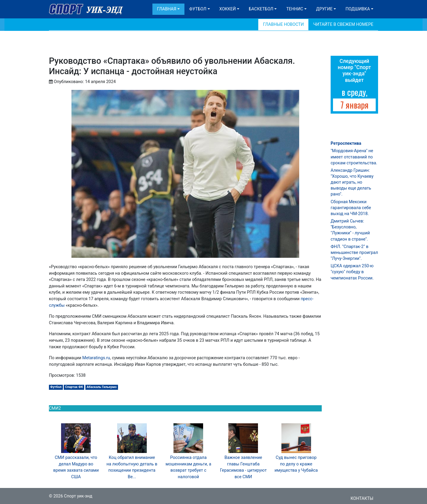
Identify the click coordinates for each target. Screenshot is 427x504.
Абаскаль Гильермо (102, 387)
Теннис (295, 9)
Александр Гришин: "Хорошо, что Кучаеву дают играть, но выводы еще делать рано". (352, 182)
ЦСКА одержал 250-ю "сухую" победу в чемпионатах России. (352, 272)
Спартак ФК (74, 387)
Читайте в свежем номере (343, 24)
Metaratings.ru (96, 358)
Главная (167, 9)
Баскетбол (261, 9)
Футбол (198, 9)
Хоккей (228, 9)
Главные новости (283, 24)
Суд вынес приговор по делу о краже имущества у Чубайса (296, 464)
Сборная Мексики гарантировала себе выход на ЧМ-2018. (351, 208)
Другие (324, 9)
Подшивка (358, 9)
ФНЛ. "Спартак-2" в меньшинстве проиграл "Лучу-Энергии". (354, 253)
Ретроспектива (346, 143)
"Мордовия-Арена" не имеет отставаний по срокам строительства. (354, 157)
